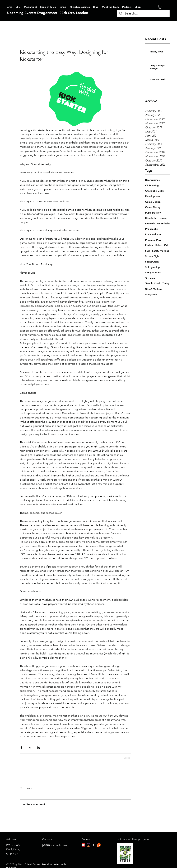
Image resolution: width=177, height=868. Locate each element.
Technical (150, 278)
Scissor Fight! (153, 256)
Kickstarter (151, 218)
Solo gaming (152, 267)
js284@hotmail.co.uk (55, 845)
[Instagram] (88, 845)
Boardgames (152, 180)
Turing (166, 283)
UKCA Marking (154, 289)
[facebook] (94, 845)
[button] (160, 7)
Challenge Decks (155, 191)
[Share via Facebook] (21, 748)
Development (153, 196)
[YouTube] (83, 845)
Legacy (164, 218)
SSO (148, 251)
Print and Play (153, 240)
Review (149, 245)
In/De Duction (153, 213)
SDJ (166, 245)
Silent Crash (152, 262)
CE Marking (152, 185)
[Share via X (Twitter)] (30, 748)
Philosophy (152, 229)
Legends (150, 224)
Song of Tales (153, 273)
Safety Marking (161, 251)
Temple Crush (153, 283)
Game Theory (153, 207)
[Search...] (143, 13)
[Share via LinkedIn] (38, 748)
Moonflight (163, 224)
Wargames (151, 294)
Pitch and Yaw (153, 234)
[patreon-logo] (99, 845)
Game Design (153, 202)
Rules (158, 245)
